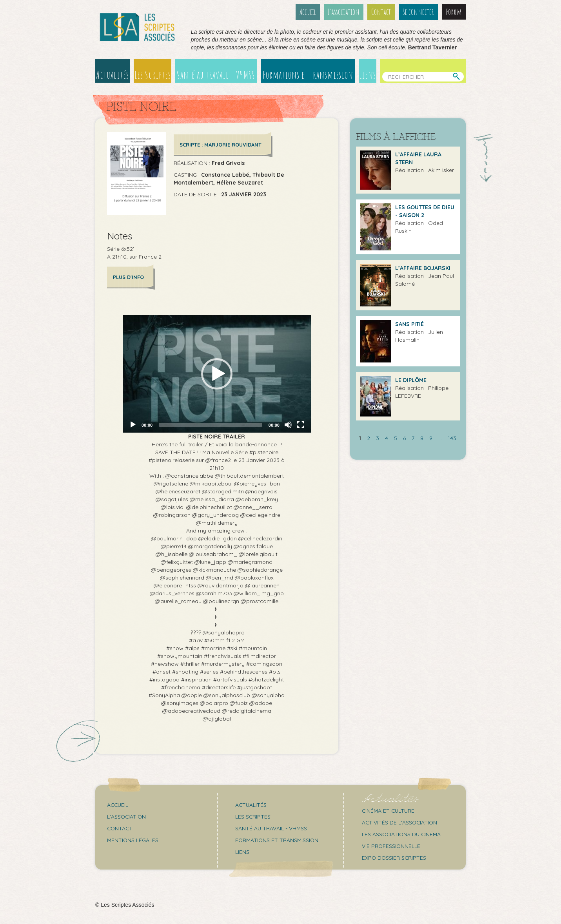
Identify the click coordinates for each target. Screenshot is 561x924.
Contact (381, 12)
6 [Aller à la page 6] (404, 437)
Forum (454, 12)
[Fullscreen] (301, 424)
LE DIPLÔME (411, 379)
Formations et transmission (308, 74)
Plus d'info (128, 277)
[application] (217, 373)
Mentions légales (133, 840)
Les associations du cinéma (402, 834)
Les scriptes (253, 816)
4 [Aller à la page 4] (387, 437)
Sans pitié (409, 323)
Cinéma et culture (389, 810)
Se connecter (418, 12)
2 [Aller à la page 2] (369, 437)
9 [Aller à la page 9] (431, 437)
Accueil (308, 12)
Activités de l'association (400, 822)
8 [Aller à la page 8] (422, 437)
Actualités (112, 74)
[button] (217, 373)
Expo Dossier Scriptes (395, 857)
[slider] (211, 424)
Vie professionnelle (391, 846)
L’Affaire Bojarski (423, 267)
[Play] (133, 424)
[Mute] (288, 424)
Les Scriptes (153, 74)
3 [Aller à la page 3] (378, 437)
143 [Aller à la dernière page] (452, 437)
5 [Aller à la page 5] (396, 437)
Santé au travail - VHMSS (217, 74)
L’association (344, 12)
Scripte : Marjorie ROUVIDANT (221, 144)
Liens (368, 74)
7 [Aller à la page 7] (413, 437)
